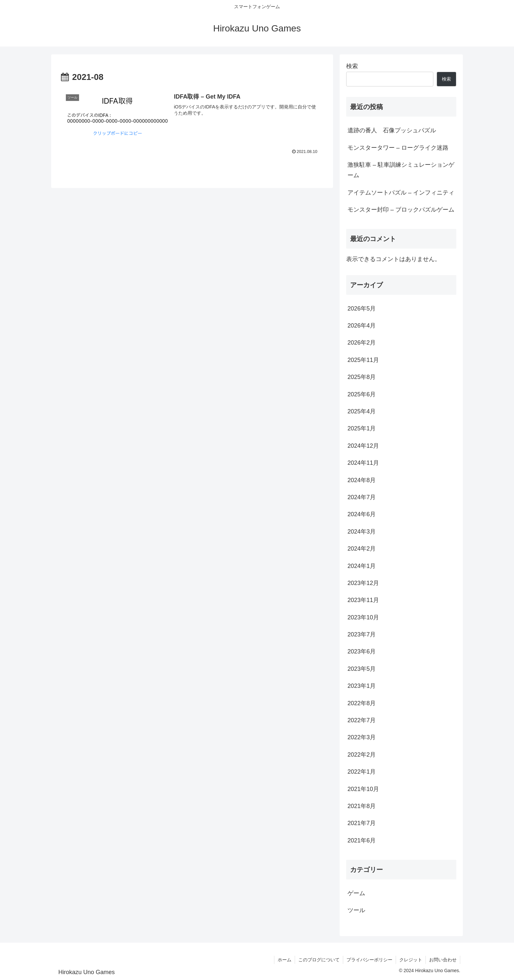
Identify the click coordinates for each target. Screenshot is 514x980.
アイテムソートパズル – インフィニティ (401, 193)
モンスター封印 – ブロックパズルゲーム (401, 210)
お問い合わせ (443, 960)
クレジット (411, 960)
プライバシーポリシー (369, 960)
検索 (352, 66)
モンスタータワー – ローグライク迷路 (398, 148)
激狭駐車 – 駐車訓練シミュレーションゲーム (401, 170)
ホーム (285, 960)
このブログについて (319, 960)
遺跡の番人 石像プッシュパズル (392, 130)
